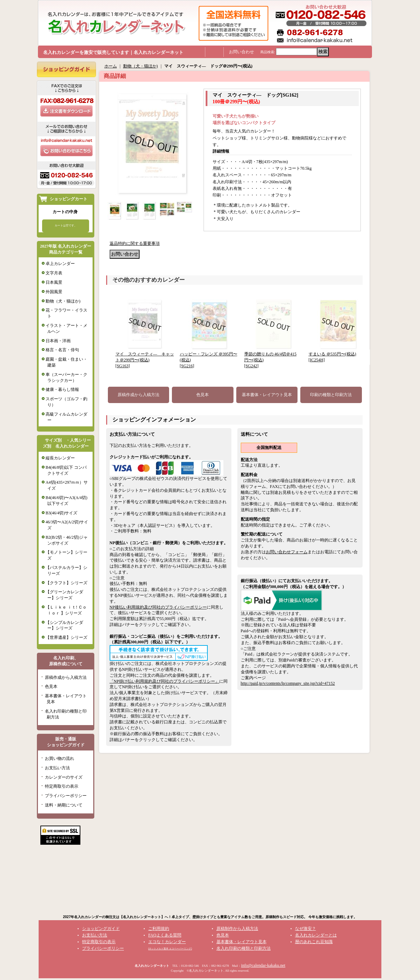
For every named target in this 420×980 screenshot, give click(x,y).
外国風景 (54, 292)
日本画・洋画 (58, 341)
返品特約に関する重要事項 (135, 243)
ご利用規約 (159, 929)
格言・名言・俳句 (62, 350)
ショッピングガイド (101, 929)
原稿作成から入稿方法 (66, 677)
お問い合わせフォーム (287, 552)
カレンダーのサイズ (64, 777)
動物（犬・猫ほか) (63, 301)
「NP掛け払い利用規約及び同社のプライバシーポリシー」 (164, 681)
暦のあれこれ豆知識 (314, 942)
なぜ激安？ (306, 929)
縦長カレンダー (60, 458)
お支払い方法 (57, 768)
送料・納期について (64, 805)
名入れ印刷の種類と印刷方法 (244, 948)
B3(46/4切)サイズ (61, 513)
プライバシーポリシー (66, 796)
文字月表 (54, 273)
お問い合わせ (241, 52)
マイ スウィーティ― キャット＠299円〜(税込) (145, 360)
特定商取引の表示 (62, 786)
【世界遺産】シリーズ (66, 637)
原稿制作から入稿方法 (237, 929)
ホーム (111, 66)
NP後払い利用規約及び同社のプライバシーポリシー (158, 607)
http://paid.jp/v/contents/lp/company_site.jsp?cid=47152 (288, 683)
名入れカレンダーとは (316, 935)
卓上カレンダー (60, 264)
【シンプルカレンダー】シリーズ (64, 625)
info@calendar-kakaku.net (263, 965)
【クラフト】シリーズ (66, 583)
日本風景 (54, 282)
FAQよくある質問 (165, 935)
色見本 (51, 686)
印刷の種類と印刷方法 (331, 395)
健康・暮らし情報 (62, 389)
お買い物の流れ (60, 758)
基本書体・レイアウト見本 (267, 395)
